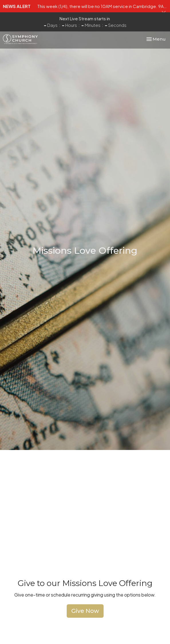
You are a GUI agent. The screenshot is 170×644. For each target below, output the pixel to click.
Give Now (85, 611)
